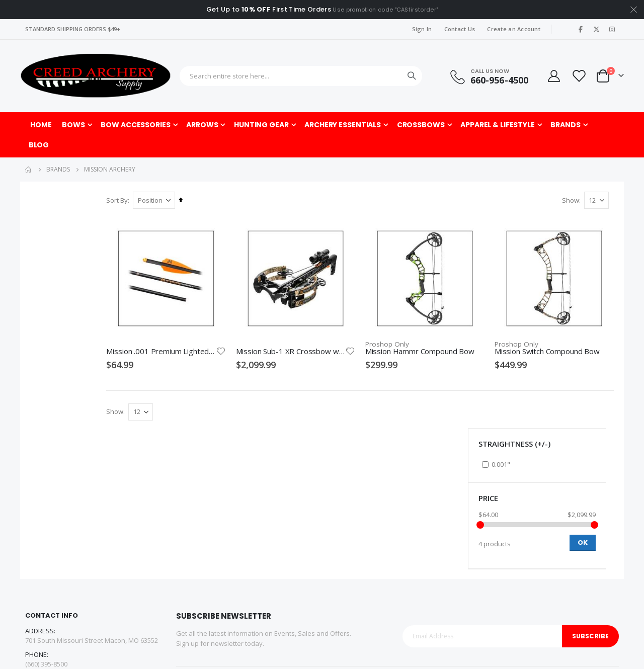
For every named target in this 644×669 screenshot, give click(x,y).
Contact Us (460, 29)
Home (29, 170)
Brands (58, 170)
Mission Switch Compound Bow (558, 333)
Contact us (192, 558)
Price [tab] (51, 262)
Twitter (60, 554)
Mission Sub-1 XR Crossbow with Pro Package (335, 333)
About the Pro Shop (394, 546)
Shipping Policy (294, 558)
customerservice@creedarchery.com (81, 529)
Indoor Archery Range (530, 546)
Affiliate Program (202, 570)
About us (190, 546)
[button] (275, 333)
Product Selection (391, 570)
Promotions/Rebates (302, 582)
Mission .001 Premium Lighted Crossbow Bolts (224, 333)
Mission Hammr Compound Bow (447, 333)
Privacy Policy (291, 570)
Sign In (422, 29)
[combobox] (301, 76)
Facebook (36, 554)
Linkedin (84, 554)
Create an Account (514, 29)
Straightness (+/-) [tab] (77, 207)
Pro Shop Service (391, 558)
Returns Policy (292, 546)
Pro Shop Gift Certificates (536, 558)
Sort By (189, 200)
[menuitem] (39, 145)
